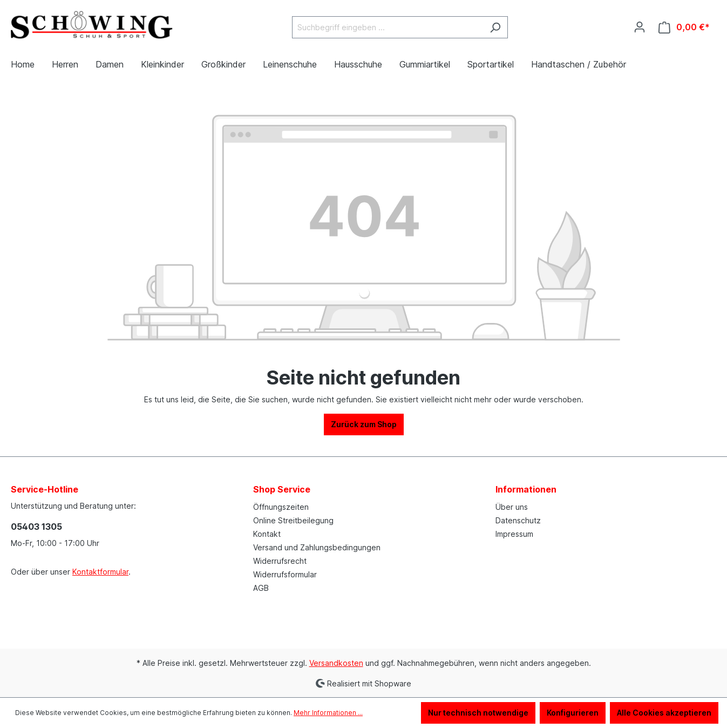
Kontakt (267, 534)
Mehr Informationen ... (328, 713)
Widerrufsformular (285, 574)
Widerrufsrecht (280, 561)
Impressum (514, 534)
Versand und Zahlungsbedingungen (317, 547)
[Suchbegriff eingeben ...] (388, 27)
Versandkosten (336, 663)
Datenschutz (518, 520)
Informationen (526, 489)
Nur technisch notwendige (478, 713)
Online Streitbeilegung (293, 520)
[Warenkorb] (684, 27)
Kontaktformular (100, 572)
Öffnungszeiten (281, 507)
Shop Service (282, 489)
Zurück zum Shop (364, 424)
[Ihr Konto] (640, 27)
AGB (261, 588)
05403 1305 (36, 527)
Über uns (512, 507)
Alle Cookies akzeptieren (664, 713)
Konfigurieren (573, 713)
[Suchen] (495, 27)
